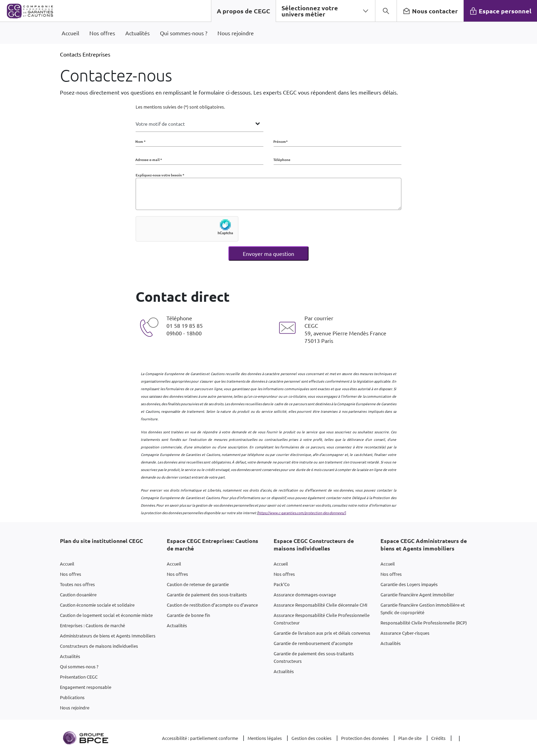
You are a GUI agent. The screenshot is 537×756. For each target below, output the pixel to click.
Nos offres (71, 574)
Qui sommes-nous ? (79, 666)
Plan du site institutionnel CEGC (101, 541)
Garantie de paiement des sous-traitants (207, 594)
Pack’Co (282, 584)
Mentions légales (265, 738)
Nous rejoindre (75, 708)
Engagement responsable (86, 687)
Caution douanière (78, 594)
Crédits (438, 738)
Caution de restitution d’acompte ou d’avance (212, 605)
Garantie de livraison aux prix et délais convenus (322, 633)
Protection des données (365, 738)
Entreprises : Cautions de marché (92, 625)
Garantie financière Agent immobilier (417, 594)
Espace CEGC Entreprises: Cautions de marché (213, 544)
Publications (72, 697)
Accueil (67, 564)
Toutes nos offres (77, 584)
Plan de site (410, 738)
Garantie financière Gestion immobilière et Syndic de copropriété (423, 609)
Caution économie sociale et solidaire (97, 605)
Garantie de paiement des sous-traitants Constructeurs (314, 657)
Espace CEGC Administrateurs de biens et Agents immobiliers (424, 544)
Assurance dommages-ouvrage (305, 594)
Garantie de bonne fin (188, 615)
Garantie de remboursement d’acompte (313, 643)
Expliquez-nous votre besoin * (160, 175)
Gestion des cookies (311, 738)
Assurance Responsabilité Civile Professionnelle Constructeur (322, 619)
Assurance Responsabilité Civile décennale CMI (321, 605)
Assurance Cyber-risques (405, 633)
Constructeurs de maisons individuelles (99, 646)
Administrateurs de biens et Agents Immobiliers (108, 636)
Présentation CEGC (79, 677)
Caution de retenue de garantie (198, 584)
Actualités (70, 656)
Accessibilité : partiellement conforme (200, 738)
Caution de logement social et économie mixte (106, 615)
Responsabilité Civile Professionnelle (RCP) (424, 623)
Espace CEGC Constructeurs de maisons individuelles (314, 544)
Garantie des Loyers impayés (409, 584)
